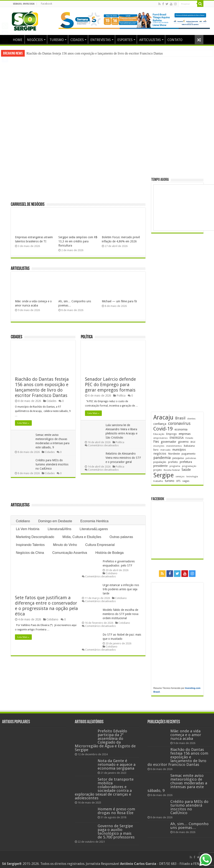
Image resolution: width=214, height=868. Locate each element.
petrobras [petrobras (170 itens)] (191, 458)
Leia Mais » (23, 423)
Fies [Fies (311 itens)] (156, 442)
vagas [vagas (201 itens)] (186, 481)
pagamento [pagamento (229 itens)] (189, 454)
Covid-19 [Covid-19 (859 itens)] (163, 429)
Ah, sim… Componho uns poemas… (189, 826)
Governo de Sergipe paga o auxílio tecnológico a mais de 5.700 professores (116, 831)
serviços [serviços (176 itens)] (180, 477)
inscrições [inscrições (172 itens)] (159, 446)
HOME (18, 40)
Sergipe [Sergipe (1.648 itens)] (164, 475)
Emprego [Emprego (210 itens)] (172, 434)
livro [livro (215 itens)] (156, 450)
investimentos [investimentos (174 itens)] (174, 446)
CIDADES (77, 40)
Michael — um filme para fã (119, 301)
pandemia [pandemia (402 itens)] (162, 458)
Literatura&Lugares (94, 529)
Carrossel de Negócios (28, 205)
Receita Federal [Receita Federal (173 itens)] (172, 470)
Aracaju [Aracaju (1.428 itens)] (163, 417)
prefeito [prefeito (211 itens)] (173, 462)
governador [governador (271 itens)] (168, 442)
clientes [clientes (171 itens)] (191, 419)
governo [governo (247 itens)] (183, 442)
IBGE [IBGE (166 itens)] (193, 442)
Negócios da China (30, 553)
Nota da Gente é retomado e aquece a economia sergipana (117, 764)
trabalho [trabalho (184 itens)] (158, 481)
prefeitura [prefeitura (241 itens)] (186, 462)
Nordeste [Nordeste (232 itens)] (174, 454)
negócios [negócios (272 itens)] (160, 454)
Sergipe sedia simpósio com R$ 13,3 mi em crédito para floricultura (78, 241)
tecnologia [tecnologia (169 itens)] (192, 477)
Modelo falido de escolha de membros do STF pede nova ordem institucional (121, 614)
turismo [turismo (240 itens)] (170, 481)
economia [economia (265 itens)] (181, 429)
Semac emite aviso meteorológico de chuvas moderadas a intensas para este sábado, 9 (177, 783)
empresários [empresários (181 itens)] (160, 438)
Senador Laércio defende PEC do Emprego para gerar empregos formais (110, 385)
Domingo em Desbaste (55, 521)
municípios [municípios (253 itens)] (179, 450)
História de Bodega (109, 553)
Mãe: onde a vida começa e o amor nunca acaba (186, 735)
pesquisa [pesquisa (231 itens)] (178, 458)
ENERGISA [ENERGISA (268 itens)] (177, 438)
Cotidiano (23, 521)
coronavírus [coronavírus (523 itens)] (179, 423)
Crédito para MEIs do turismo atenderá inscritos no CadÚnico (52, 464)
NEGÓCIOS (35, 40)
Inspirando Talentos (30, 545)
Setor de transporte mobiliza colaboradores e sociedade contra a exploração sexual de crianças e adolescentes (104, 789)
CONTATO (175, 40)
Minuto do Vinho (65, 545)
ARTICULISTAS (150, 40)
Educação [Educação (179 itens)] (159, 434)
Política (87, 337)
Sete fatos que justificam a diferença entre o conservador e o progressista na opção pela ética (46, 606)
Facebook (47, 4)
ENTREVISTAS (101, 40)
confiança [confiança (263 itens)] (160, 424)
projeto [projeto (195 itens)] (158, 470)
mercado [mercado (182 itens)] (165, 450)
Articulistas (20, 269)
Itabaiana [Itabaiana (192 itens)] (189, 446)
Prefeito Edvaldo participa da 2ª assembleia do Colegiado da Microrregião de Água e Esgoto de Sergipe (105, 740)
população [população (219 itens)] (160, 462)
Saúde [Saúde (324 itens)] (186, 470)
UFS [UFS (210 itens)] (178, 481)
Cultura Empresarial (100, 545)
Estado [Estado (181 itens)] (189, 438)
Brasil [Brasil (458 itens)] (180, 418)
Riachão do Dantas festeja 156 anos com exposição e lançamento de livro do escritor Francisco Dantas (95, 53)
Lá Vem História (28, 529)
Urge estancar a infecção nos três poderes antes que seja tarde (121, 589)
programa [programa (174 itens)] (175, 466)
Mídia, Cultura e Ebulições (82, 537)
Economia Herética (94, 521)
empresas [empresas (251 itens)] (185, 434)
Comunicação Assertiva (70, 553)
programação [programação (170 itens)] (189, 466)
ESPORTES (125, 40)
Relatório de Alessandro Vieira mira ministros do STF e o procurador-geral (123, 458)
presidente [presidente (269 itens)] (160, 466)
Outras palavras (121, 537)
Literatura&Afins (59, 529)
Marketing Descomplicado (35, 537)
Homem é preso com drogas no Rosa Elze (116, 811)
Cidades (17, 337)
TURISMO (57, 40)
